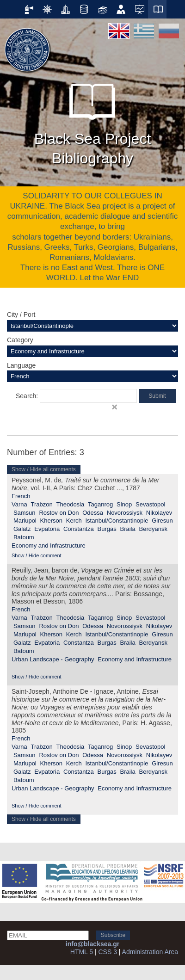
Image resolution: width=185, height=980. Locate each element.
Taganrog (100, 504)
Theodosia (71, 504)
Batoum (24, 537)
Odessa (93, 513)
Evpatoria (47, 529)
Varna (19, 504)
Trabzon (42, 504)
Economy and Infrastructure (49, 545)
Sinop (124, 504)
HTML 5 (82, 952)
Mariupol (25, 521)
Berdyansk (153, 529)
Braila (127, 529)
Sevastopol (150, 504)
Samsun (25, 513)
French (21, 496)
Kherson (51, 521)
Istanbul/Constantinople (117, 521)
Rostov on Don (59, 513)
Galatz (22, 529)
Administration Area (150, 952)
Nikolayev (159, 513)
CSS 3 (107, 952)
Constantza (79, 529)
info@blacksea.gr (92, 944)
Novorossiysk (125, 513)
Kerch (74, 521)
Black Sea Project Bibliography (93, 120)
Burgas (107, 529)
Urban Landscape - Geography (53, 659)
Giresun (162, 521)
